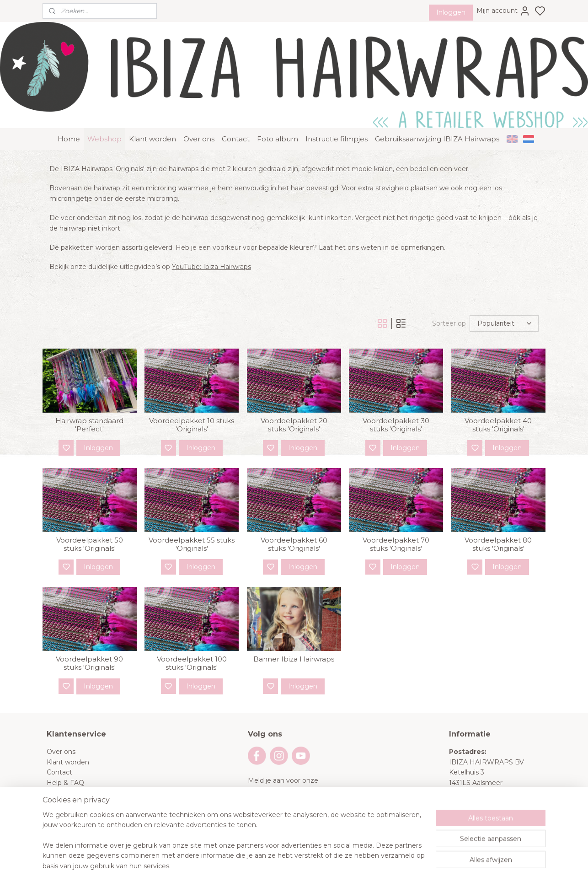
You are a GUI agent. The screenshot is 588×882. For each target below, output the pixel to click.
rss (348, 865)
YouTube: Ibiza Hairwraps (211, 247)
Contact (236, 120)
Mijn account (503, 11)
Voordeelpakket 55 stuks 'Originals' (192, 525)
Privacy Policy (69, 784)
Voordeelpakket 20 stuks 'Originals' (294, 406)
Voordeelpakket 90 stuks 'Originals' (89, 644)
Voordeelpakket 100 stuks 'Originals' (192, 644)
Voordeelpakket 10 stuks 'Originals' (192, 406)
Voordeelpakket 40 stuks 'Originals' (499, 406)
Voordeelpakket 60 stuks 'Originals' (294, 525)
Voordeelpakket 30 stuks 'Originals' (396, 406)
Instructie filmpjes (337, 120)
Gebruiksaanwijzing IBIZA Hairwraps (437, 120)
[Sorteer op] (504, 304)
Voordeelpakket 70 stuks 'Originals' (396, 525)
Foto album (278, 120)
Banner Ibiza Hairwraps (294, 640)
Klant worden (152, 120)
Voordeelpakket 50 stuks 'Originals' (90, 525)
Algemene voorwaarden (85, 774)
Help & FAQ (65, 763)
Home (69, 120)
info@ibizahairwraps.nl (506, 825)
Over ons (199, 120)
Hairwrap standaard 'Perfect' (89, 406)
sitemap (331, 865)
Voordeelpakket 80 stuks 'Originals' (499, 525)
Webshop (104, 120)
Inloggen (451, 12)
